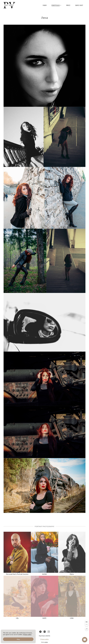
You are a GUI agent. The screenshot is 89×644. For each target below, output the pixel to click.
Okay (18, 639)
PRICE (68, 5)
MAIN (45, 5)
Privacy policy (44, 641)
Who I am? (79, 5)
